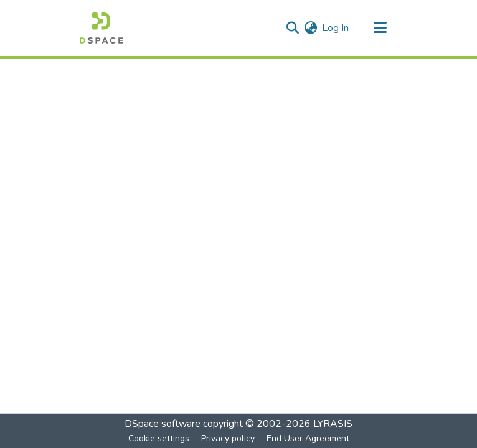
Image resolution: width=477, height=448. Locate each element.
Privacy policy (228, 438)
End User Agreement (308, 438)
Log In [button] (336, 28)
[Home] (101, 28)
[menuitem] (310, 28)
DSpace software (163, 424)
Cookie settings (159, 438)
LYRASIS (333, 424)
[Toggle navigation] (380, 28)
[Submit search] (292, 28)
